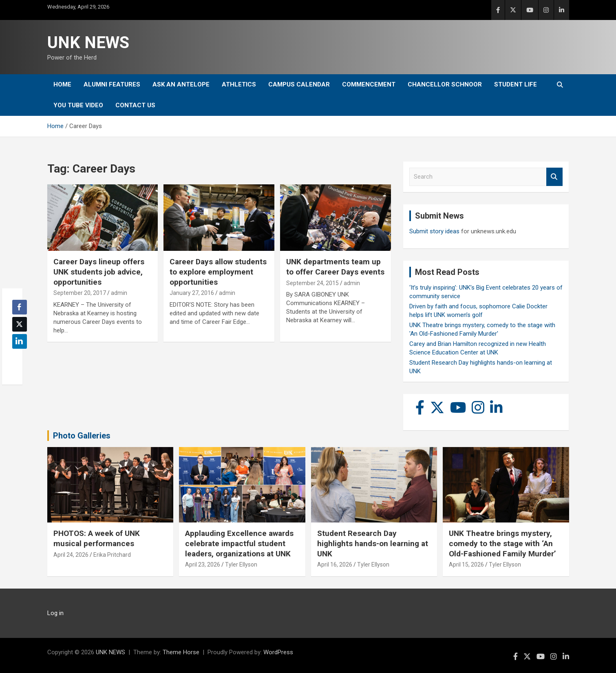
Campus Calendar (299, 84)
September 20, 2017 (80, 293)
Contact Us (135, 105)
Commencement (369, 84)
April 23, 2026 (203, 565)
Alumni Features (112, 84)
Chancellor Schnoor (445, 84)
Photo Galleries (82, 436)
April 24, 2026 (71, 555)
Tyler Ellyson (241, 565)
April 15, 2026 (466, 565)
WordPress (278, 652)
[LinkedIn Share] (20, 341)
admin (119, 293)
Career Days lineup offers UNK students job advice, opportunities (99, 272)
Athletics (239, 84)
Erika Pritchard (112, 555)
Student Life (516, 84)
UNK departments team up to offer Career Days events (335, 267)
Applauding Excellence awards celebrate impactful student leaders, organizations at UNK (239, 543)
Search (554, 177)
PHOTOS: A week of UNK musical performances (97, 538)
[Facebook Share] (20, 307)
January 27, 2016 (192, 293)
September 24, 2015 (312, 283)
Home (62, 84)
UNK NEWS (88, 43)
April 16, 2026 (335, 565)
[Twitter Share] (20, 324)
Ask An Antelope (181, 84)
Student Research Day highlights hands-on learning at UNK (373, 543)
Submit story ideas (434, 231)
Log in (55, 613)
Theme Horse (181, 652)
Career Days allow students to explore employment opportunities (218, 272)
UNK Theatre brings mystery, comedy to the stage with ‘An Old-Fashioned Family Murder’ (502, 543)
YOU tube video (78, 105)
